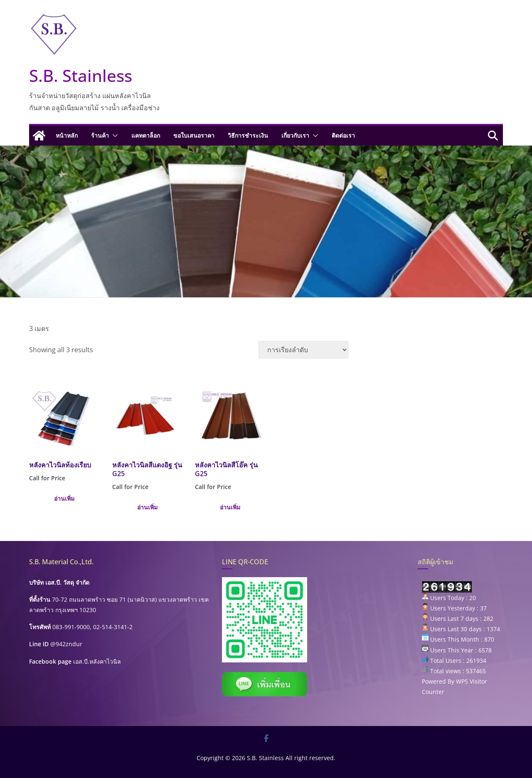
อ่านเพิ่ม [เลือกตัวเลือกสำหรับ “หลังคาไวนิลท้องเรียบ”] (64, 498)
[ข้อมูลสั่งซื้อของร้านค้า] (303, 350)
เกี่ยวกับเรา (295, 135)
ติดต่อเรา (343, 135)
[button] (113, 136)
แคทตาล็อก (146, 135)
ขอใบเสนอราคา (194, 135)
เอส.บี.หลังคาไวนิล (97, 661)
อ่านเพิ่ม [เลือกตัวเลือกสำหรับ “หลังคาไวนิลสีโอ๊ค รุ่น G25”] (230, 507)
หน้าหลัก (67, 135)
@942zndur (66, 644)
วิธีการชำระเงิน (248, 135)
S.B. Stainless (81, 75)
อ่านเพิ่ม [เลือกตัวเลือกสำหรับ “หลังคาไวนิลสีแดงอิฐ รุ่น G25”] (147, 507)
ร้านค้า (100, 135)
